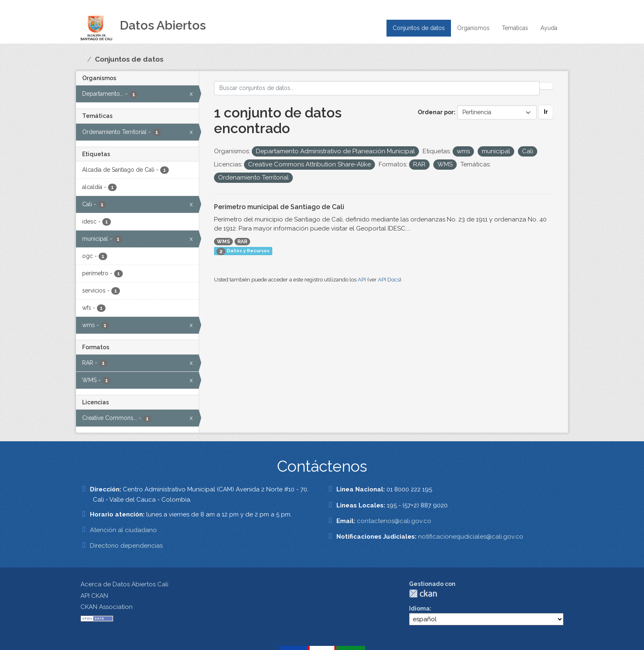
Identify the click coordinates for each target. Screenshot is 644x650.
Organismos (473, 28)
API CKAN (94, 596)
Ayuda (549, 28)
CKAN (423, 594)
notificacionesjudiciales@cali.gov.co (471, 537)
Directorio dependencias (126, 546)
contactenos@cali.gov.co (394, 521)
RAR (242, 242)
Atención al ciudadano (123, 530)
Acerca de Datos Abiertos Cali (124, 584)
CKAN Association (107, 607)
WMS (223, 242)
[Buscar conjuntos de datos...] (377, 88)
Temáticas (515, 28)
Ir (546, 112)
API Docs (389, 280)
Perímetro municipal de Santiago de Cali (279, 207)
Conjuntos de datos (419, 28)
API (362, 280)
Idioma (419, 609)
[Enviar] (546, 86)
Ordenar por (436, 112)
